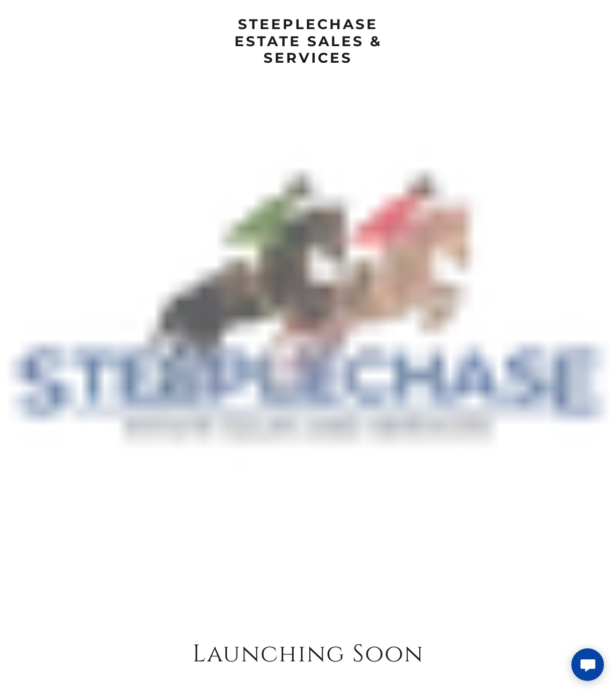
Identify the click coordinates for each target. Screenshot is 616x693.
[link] (308, 59)
